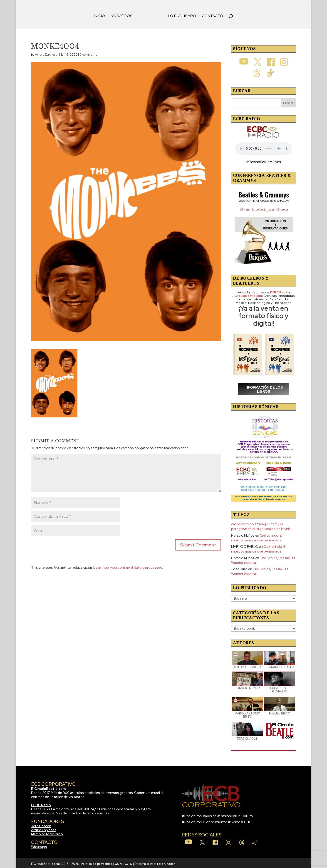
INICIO (101, 15)
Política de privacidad (97, 862)
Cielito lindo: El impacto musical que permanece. (257, 536)
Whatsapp (39, 845)
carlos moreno (243, 523)
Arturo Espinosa (46, 53)
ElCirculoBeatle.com (48, 787)
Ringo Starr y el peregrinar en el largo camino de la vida (261, 525)
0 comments (88, 53)
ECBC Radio (41, 804)
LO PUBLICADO (181, 15)
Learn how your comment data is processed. (128, 566)
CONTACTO (211, 15)
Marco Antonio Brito (47, 833)
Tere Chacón (41, 824)
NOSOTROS (123, 15)
